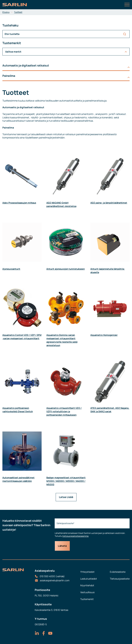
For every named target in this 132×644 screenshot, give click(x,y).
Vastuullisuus (87, 592)
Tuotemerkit (87, 599)
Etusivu (6, 12)
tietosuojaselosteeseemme (75, 536)
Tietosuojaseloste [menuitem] (120, 579)
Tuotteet (18, 12)
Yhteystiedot (87, 572)
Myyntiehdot (87, 585)
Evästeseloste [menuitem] (118, 572)
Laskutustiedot (89, 579)
